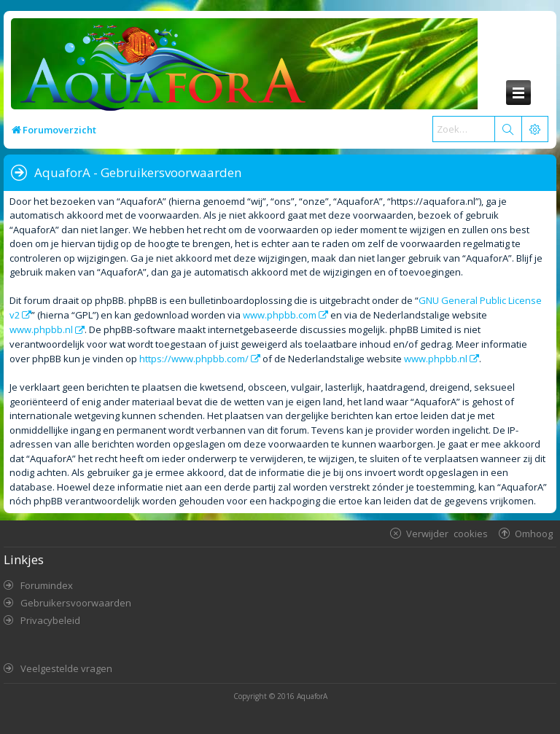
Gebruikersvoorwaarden (76, 603)
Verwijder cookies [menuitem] (447, 533)
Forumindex (47, 585)
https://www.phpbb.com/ (194, 359)
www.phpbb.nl (41, 329)
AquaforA (312, 696)
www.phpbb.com (280, 315)
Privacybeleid (50, 620)
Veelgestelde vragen (66, 668)
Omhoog (534, 533)
